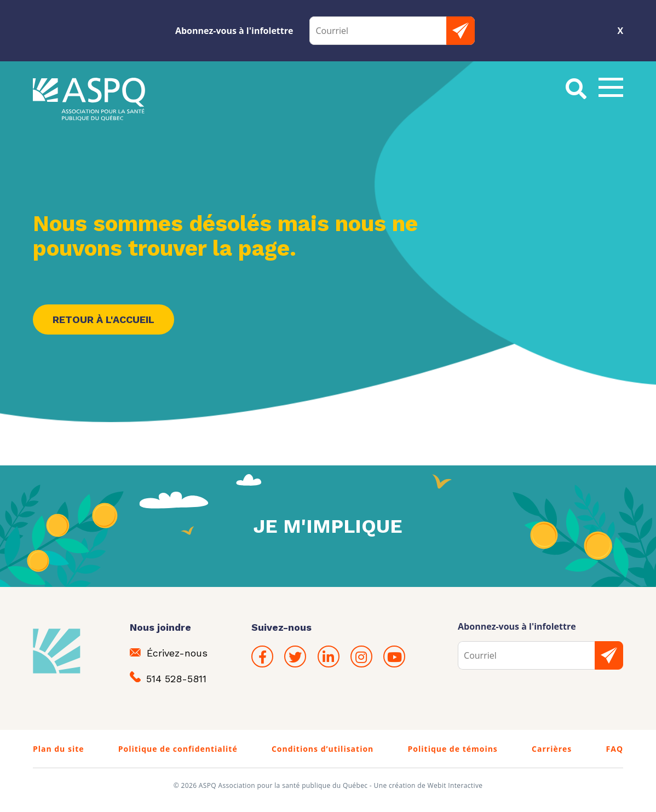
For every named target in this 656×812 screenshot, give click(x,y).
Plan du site (59, 749)
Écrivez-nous (169, 653)
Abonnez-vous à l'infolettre (234, 31)
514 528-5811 (168, 678)
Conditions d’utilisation (323, 749)
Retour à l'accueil (103, 319)
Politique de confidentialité (178, 749)
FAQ (615, 749)
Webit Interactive (455, 785)
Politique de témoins (453, 749)
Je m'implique (328, 526)
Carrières (552, 749)
